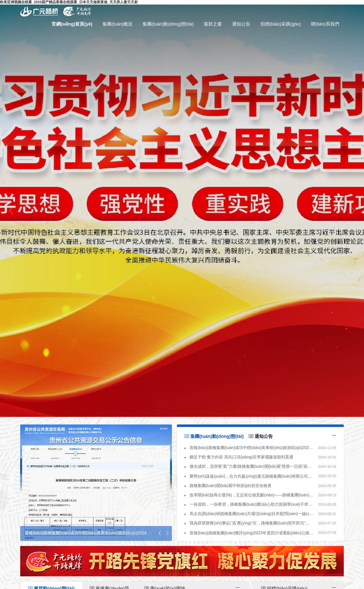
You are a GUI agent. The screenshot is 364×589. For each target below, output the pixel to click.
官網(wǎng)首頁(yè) (72, 24)
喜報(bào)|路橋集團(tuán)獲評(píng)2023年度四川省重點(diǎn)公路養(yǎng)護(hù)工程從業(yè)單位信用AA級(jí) (253, 533)
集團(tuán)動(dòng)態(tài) (168, 24)
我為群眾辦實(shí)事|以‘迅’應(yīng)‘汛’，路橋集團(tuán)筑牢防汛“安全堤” (253, 523)
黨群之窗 (213, 24)
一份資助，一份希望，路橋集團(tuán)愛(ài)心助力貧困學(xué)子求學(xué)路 (253, 504)
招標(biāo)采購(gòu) (281, 24)
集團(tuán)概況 (117, 24)
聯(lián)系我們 (325, 24)
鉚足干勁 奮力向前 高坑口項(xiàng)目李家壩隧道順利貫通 (241, 457)
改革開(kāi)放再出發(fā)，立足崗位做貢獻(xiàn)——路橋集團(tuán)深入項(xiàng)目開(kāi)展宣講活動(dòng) (253, 495)
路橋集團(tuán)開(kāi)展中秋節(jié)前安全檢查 (231, 486)
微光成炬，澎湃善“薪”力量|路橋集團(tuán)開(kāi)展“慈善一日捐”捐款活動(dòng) (253, 466)
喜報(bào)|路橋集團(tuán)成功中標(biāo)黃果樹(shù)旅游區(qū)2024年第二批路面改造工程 (253, 448)
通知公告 (241, 24)
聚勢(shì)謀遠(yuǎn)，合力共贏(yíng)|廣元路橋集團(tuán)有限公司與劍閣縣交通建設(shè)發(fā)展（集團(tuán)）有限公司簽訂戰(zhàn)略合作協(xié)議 (253, 476)
